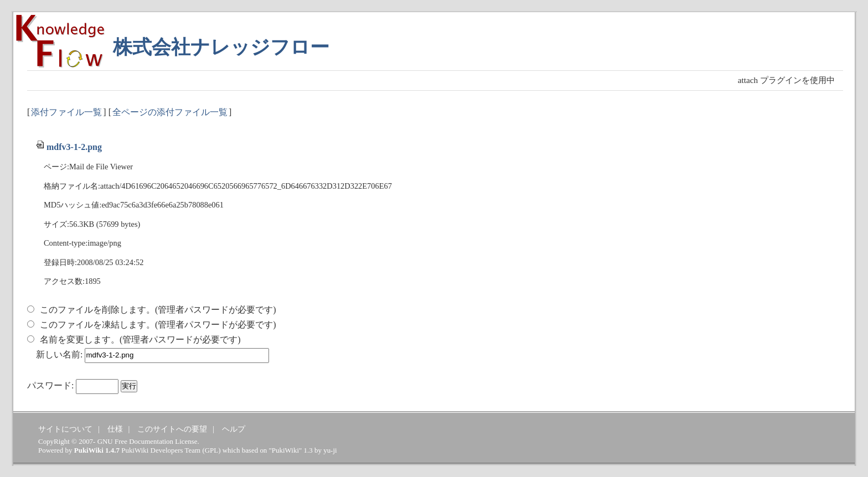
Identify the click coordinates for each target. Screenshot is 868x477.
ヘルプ (234, 429)
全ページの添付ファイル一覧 (170, 112)
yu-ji (330, 450)
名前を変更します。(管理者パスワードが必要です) (140, 339)
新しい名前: (59, 354)
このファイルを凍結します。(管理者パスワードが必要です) (158, 325)
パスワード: (50, 385)
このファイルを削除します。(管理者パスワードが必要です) (158, 310)
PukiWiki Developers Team (161, 450)
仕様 (115, 429)
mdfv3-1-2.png (69, 147)
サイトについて (65, 429)
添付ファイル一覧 (66, 112)
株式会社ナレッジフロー (221, 47)
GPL (211, 450)
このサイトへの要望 (172, 429)
